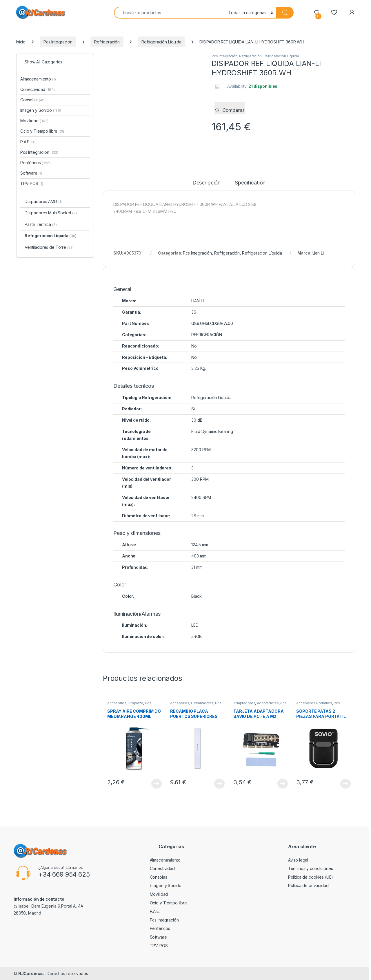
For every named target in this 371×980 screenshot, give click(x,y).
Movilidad (34, 121)
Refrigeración (107, 42)
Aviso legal (298, 860)
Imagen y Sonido (41, 110)
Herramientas (202, 703)
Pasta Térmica (41, 224)
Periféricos (36, 163)
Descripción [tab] (207, 183)
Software (31, 173)
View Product (157, 784)
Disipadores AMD (43, 201)
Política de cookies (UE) (311, 877)
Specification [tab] (250, 183)
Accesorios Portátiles (314, 703)
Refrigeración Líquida (161, 42)
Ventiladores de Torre (49, 247)
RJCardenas (31, 973)
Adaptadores (244, 703)
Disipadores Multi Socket (51, 213)
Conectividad (38, 89)
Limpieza (136, 703)
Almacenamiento (38, 79)
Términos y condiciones (311, 868)
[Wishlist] (334, 12)
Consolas (33, 100)
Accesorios (117, 703)
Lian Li (318, 253)
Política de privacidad (308, 885)
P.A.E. (28, 142)
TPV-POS (32, 183)
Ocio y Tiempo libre (43, 131)
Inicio (21, 42)
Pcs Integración (58, 42)
